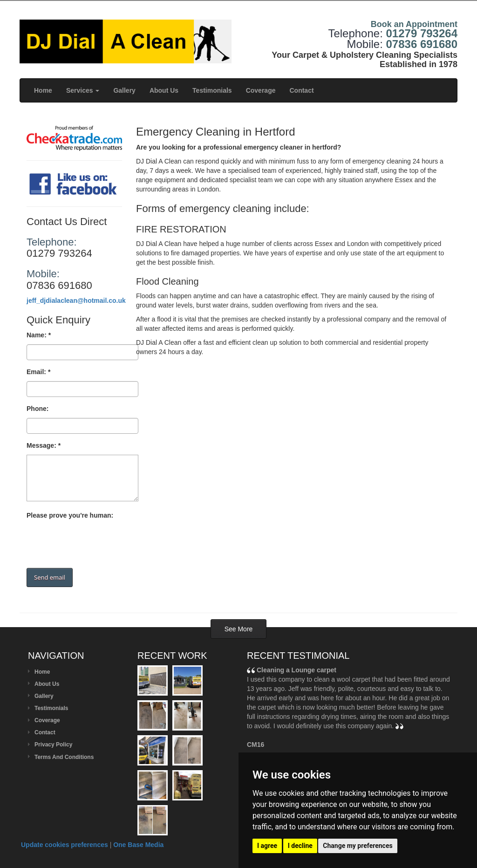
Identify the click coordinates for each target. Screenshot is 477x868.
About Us (164, 90)
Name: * (39, 335)
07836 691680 (422, 44)
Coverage (261, 90)
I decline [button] (300, 846)
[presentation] (97, 543)
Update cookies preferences (65, 845)
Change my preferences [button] (358, 846)
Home (43, 90)
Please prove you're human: (70, 515)
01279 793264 (422, 33)
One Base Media (138, 845)
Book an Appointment (414, 24)
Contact (301, 90)
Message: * (44, 445)
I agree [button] (267, 846)
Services (83, 90)
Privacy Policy (53, 745)
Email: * (38, 372)
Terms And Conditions (64, 757)
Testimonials (212, 90)
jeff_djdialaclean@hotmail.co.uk (76, 301)
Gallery (124, 90)
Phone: (37, 409)
